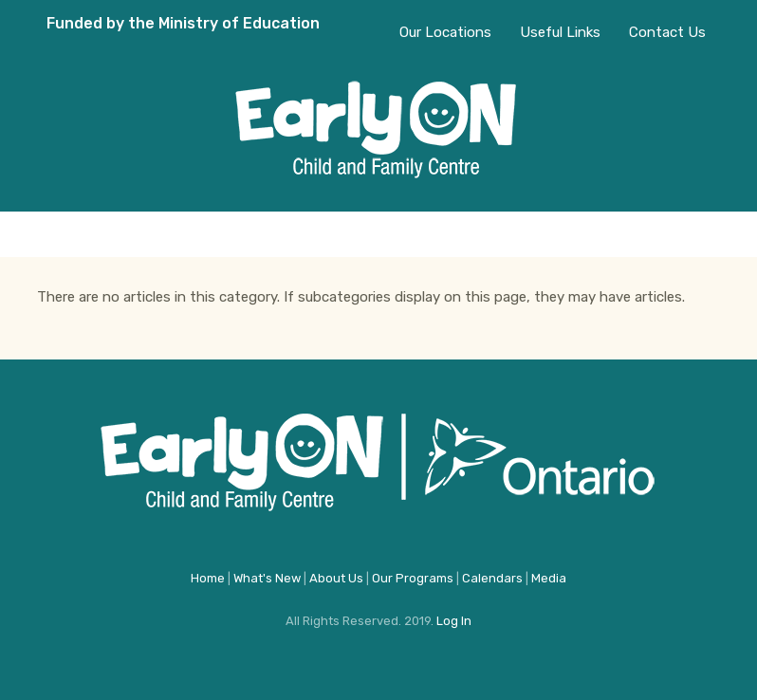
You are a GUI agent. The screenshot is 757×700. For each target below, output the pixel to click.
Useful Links (560, 32)
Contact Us (667, 32)
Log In (454, 621)
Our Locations (445, 32)
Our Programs (413, 578)
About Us (336, 578)
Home (208, 578)
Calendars (492, 578)
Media (549, 578)
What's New (267, 578)
